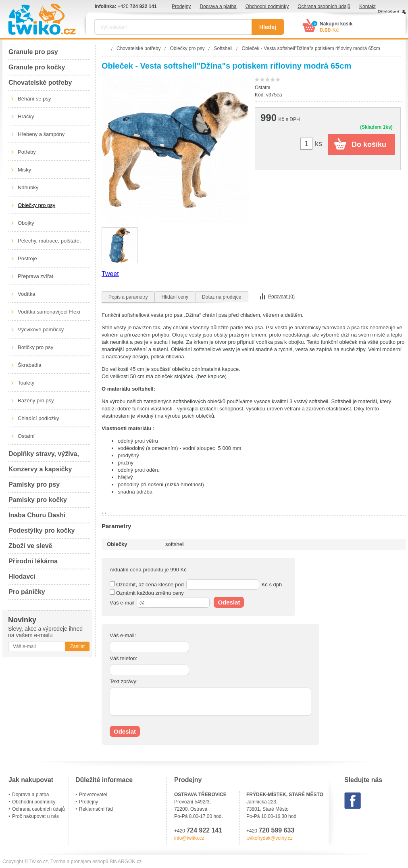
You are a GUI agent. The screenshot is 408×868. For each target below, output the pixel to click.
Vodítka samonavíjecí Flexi (49, 312)
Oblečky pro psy (36, 205)
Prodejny (181, 6)
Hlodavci (22, 576)
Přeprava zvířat (35, 276)
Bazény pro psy (36, 401)
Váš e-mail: (123, 635)
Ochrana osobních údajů (324, 6)
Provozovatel (93, 795)
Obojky (26, 223)
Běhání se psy (34, 99)
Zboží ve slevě (30, 546)
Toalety (26, 383)
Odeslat (229, 602)
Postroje (27, 258)
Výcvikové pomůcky (41, 329)
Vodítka (26, 294)
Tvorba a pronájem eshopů (79, 862)
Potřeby (27, 152)
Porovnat (281, 297)
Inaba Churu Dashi (37, 515)
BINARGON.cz (126, 862)
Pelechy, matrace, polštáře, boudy (49, 244)
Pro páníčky (27, 592)
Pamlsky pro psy (34, 484)
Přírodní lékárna (33, 561)
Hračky (26, 116)
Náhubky (28, 187)
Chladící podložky (39, 418)
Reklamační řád (96, 809)
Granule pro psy (33, 52)
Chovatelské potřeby (40, 83)
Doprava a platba (218, 6)
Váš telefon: (124, 658)
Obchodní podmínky (267, 6)
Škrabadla (30, 365)
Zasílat (77, 646)
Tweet (110, 274)
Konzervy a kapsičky (40, 469)
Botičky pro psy (35, 347)
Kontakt (367, 6)
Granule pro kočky (37, 67)
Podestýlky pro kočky (42, 530)
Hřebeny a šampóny (41, 134)
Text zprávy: (124, 681)
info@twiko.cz (189, 838)
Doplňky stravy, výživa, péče (44, 456)
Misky (24, 170)
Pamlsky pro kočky (38, 500)
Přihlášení (388, 12)
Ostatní (26, 436)
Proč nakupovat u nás (35, 816)
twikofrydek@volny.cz (270, 838)
